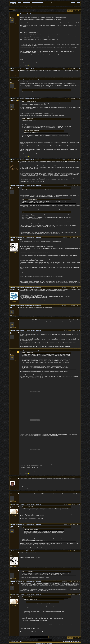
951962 (79, 237)
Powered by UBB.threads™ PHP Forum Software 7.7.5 (45, 644)
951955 (79, 99)
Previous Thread (27, 8)
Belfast (14, 303)
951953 (79, 69)
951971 (79, 318)
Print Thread (12, 10)
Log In (78, 2)
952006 (79, 504)
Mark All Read (19, 642)
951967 (79, 288)
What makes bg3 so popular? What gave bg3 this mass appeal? (26, 13)
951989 (79, 350)
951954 (79, 79)
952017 (79, 581)
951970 (79, 306)
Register (73, 2)
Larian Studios (13, 2)
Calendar (43, 5)
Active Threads (50, 5)
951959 (79, 185)
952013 (79, 551)
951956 (79, 160)
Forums (20, 2)
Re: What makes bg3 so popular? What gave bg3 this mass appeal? (26, 69)
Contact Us (65, 642)
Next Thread (63, 8)
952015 (79, 569)
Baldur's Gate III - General (37, 2)
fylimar (66, 524)
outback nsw (15, 489)
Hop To (29, 637)
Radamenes (65, 69)
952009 (79, 524)
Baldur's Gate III (27, 2)
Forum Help (70, 642)
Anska (66, 569)
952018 (79, 594)
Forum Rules (12, 642)
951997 (79, 477)
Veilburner (65, 504)
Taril (66, 99)
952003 (79, 492)
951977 (79, 330)
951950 (79, 13)
